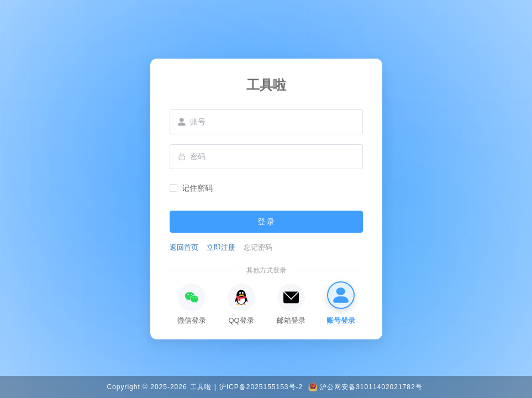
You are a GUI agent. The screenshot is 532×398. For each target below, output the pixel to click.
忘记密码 (258, 247)
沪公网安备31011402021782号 (371, 387)
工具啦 (201, 387)
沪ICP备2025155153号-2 (261, 387)
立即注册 (221, 247)
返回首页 (184, 247)
